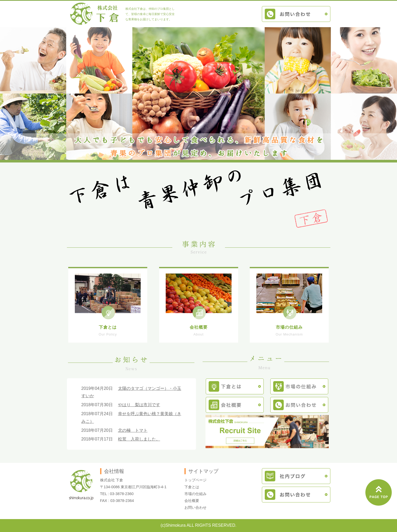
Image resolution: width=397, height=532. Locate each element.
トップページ (195, 480)
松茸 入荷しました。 (139, 439)
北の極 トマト (133, 430)
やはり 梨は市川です (139, 405)
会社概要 (192, 501)
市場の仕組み (195, 494)
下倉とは (192, 487)
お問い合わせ (195, 507)
